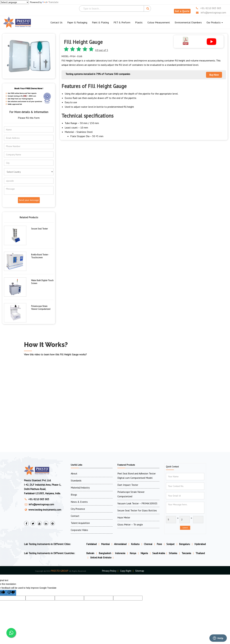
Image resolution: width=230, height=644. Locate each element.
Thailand (200, 553)
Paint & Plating (100, 22)
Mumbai (105, 544)
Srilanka (173, 553)
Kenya (133, 553)
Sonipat (171, 544)
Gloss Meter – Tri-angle (130, 524)
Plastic (139, 22)
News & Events (79, 502)
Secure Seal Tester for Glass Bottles (137, 510)
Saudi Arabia (159, 553)
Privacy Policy (109, 571)
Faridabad (91, 544)
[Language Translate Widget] (14, 2)
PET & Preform (122, 22)
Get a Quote (182, 11)
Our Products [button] (215, 22)
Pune (159, 544)
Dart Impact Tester (128, 485)
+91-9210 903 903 (209, 8)
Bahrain (91, 553)
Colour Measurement (159, 22)
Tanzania (187, 553)
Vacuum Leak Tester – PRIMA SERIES (137, 503)
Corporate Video (79, 530)
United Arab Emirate (101, 557)
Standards (76, 480)
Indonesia (120, 553)
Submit (185, 528)
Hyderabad (200, 544)
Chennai (148, 544)
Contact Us (56, 22)
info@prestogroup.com (211, 12)
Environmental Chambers (188, 22)
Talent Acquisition (80, 523)
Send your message (29, 200)
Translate (50, 2)
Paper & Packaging (77, 22)
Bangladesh (105, 553)
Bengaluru (184, 544)
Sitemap (140, 571)
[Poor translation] (11, 593)
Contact (75, 516)
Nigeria (145, 553)
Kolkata (135, 544)
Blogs (74, 495)
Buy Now (214, 75)
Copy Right (126, 571)
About (74, 473)
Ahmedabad (120, 544)
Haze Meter (124, 517)
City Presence (78, 509)
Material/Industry (80, 488)
